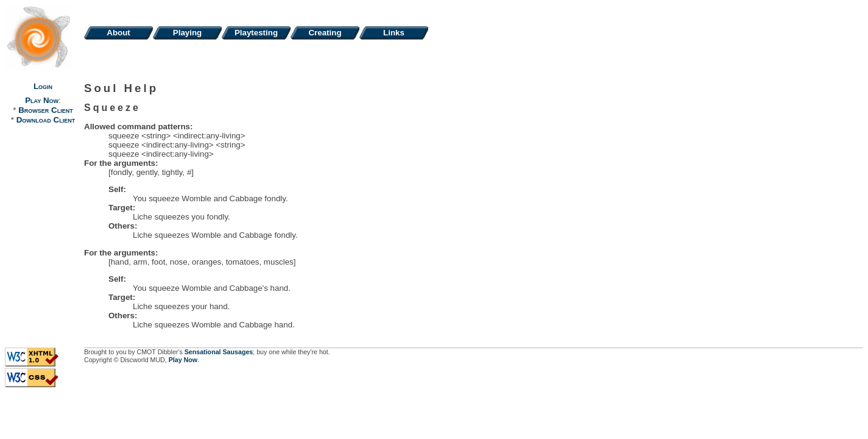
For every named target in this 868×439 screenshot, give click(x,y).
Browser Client (45, 110)
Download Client (46, 120)
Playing (187, 33)
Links (394, 33)
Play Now (42, 100)
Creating (325, 33)
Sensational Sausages (219, 352)
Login (43, 86)
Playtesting (256, 33)
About (118, 33)
